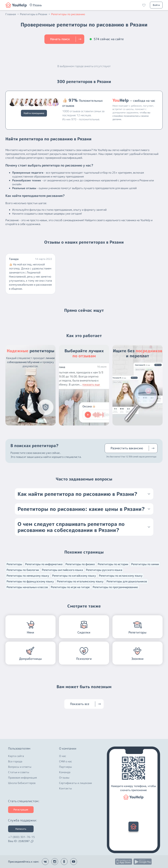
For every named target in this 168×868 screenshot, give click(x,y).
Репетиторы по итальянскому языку (80, 581)
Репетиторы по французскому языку (30, 581)
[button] (37, 5)
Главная (12, 14)
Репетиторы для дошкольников (127, 581)
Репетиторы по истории (113, 564)
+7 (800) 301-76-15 (21, 837)
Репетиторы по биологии (23, 570)
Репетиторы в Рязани (35, 14)
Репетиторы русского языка (104, 570)
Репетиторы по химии (145, 564)
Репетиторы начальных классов (27, 587)
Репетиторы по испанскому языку (121, 576)
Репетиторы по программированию (115, 587)
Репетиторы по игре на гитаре (70, 587)
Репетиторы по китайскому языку (74, 576)
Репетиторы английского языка (62, 570)
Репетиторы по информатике (44, 564)
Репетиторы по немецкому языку (28, 576)
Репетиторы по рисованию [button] (68, 14)
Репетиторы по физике (80, 564)
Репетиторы (14, 564)
